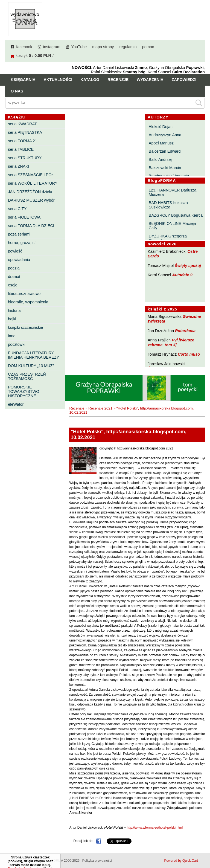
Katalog (90, 80)
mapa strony (103, 47)
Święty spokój (188, 266)
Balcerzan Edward (165, 151)
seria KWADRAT (22, 124)
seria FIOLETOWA (24, 217)
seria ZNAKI (19, 166)
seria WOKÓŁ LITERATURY (33, 183)
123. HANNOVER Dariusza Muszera (173, 192)
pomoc (148, 47)
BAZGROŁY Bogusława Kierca (176, 215)
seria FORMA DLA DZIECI (31, 226)
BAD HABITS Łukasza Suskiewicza (168, 205)
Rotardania (185, 331)
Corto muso (189, 354)
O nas (17, 91)
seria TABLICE (21, 149)
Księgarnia (23, 80)
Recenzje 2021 (100, 408)
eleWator (16, 404)
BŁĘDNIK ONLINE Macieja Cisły (172, 226)
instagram (52, 47)
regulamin (128, 47)
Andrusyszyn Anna (165, 135)
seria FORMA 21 (22, 141)
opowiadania (19, 260)
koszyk (22, 56)
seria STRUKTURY (25, 158)
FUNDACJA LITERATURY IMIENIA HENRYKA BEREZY (33, 355)
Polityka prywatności (97, 861)
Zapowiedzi (184, 80)
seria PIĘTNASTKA (25, 132)
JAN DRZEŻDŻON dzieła (30, 192)
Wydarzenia (150, 80)
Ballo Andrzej (160, 159)
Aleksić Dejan (161, 127)
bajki (12, 319)
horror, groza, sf (22, 243)
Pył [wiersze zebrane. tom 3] (171, 342)
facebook (24, 47)
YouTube (79, 47)
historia (14, 310)
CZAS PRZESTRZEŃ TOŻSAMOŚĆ (27, 376)
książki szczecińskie (25, 327)
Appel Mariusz (161, 143)
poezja (14, 268)
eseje (13, 285)
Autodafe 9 (182, 275)
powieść (15, 251)
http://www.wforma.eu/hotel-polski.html (155, 828)
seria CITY (17, 209)
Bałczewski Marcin (165, 168)
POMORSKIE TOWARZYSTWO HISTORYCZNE (24, 391)
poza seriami (19, 234)
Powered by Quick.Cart (181, 861)
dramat (14, 277)
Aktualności (58, 80)
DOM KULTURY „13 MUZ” (31, 366)
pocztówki (17, 344)
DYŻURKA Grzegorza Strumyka (168, 238)
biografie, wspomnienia (28, 302)
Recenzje (118, 80)
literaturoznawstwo (24, 294)
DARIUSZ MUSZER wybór (31, 200)
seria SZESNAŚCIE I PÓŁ (31, 175)
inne (12, 336)
